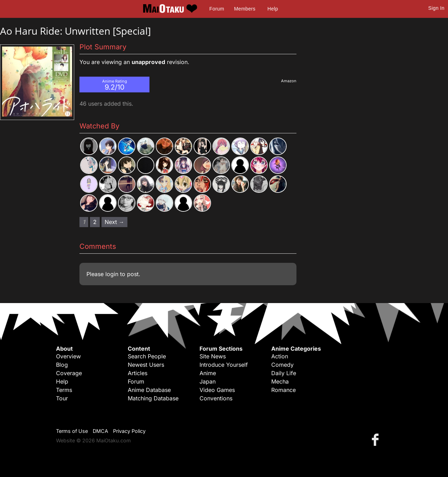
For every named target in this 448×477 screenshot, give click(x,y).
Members (245, 9)
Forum (217, 9)
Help (273, 9)
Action (280, 356)
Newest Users (146, 365)
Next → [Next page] (114, 222)
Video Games (217, 390)
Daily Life (284, 373)
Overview (68, 356)
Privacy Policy (129, 431)
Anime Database (149, 390)
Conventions (216, 398)
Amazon (289, 81)
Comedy (282, 365)
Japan (208, 381)
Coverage (69, 373)
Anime (208, 373)
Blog (62, 365)
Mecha (280, 381)
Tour (62, 398)
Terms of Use (72, 431)
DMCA (100, 431)
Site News (213, 356)
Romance (283, 390)
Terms (64, 390)
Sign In (436, 8)
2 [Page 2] (95, 222)
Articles (138, 373)
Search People (147, 356)
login (112, 274)
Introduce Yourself (224, 365)
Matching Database (153, 398)
